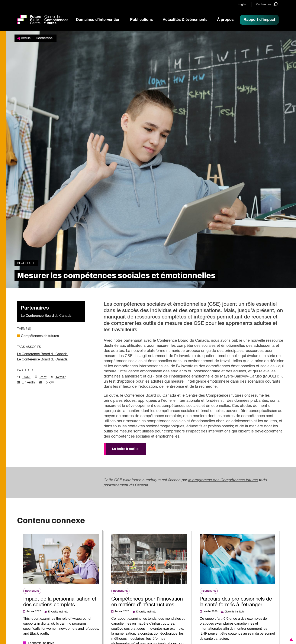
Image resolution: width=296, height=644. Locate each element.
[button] (290, 639)
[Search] (267, 4)
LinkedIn (28, 383)
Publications (141, 20)
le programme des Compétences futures (223, 480)
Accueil (27, 38)
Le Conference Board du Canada (46, 316)
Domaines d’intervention (98, 20)
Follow (49, 383)
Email (26, 377)
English (242, 4)
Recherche (44, 38)
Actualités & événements (185, 20)
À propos (225, 20)
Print (43, 377)
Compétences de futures (40, 336)
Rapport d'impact (259, 20)
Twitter (60, 377)
